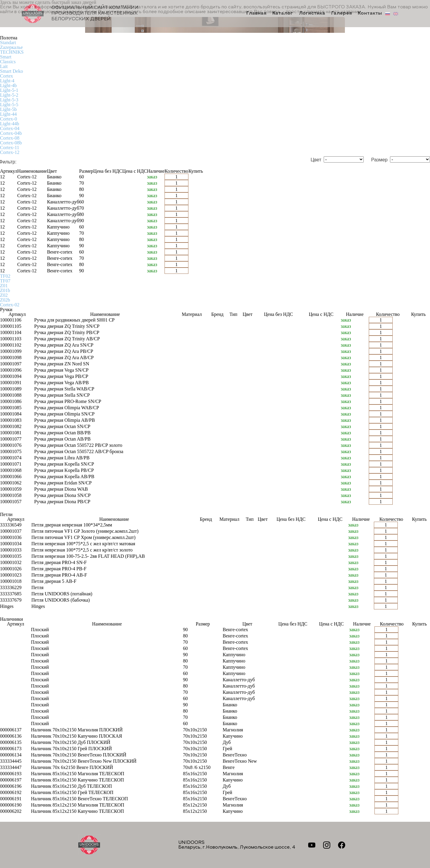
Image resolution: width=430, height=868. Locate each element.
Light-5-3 (9, 100)
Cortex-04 (10, 128)
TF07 (5, 281)
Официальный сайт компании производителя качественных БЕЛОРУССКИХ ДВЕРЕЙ (80, 14)
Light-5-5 (9, 105)
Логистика (313, 14)
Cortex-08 (10, 138)
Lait (4, 66)
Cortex (7, 76)
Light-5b (8, 109)
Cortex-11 (10, 148)
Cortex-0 (9, 119)
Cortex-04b (11, 133)
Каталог (284, 14)
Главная (259, 14)
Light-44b (10, 124)
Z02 (4, 295)
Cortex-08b (11, 143)
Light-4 (7, 81)
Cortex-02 (10, 305)
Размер (379, 160)
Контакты (370, 14)
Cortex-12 (10, 152)
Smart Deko (11, 71)
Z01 (4, 286)
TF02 (5, 276)
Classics (8, 62)
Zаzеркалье (11, 47)
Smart (6, 57)
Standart (8, 43)
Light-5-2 (9, 95)
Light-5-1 (9, 90)
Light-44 (8, 114)
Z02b (5, 300)
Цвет (316, 160)
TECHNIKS (12, 52)
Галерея (342, 14)
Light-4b (8, 85)
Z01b (5, 290)
